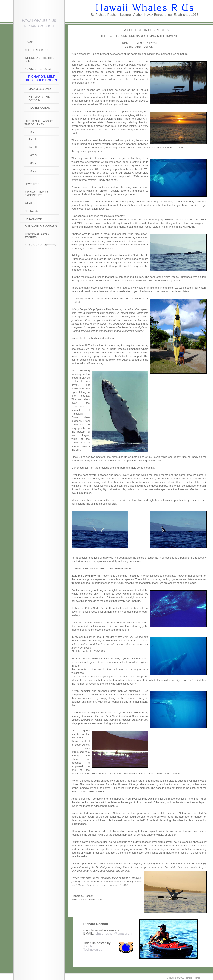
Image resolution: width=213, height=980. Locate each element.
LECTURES (32, 184)
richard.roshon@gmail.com (113, 934)
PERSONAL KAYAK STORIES (37, 236)
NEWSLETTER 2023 (38, 69)
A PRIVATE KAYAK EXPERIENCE (36, 194)
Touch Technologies (93, 948)
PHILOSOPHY (34, 219)
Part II (32, 139)
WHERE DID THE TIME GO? (39, 59)
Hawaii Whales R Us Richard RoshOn (39, 22)
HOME (29, 42)
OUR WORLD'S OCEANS (41, 226)
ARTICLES (31, 211)
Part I (32, 132)
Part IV (33, 155)
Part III (33, 147)
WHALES (30, 203)
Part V (32, 163)
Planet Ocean (39, 108)
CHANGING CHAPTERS (40, 245)
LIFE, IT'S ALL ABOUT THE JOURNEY (39, 123)
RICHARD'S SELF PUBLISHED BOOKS (42, 78)
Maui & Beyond (40, 89)
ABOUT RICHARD (36, 50)
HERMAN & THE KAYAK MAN (39, 98)
